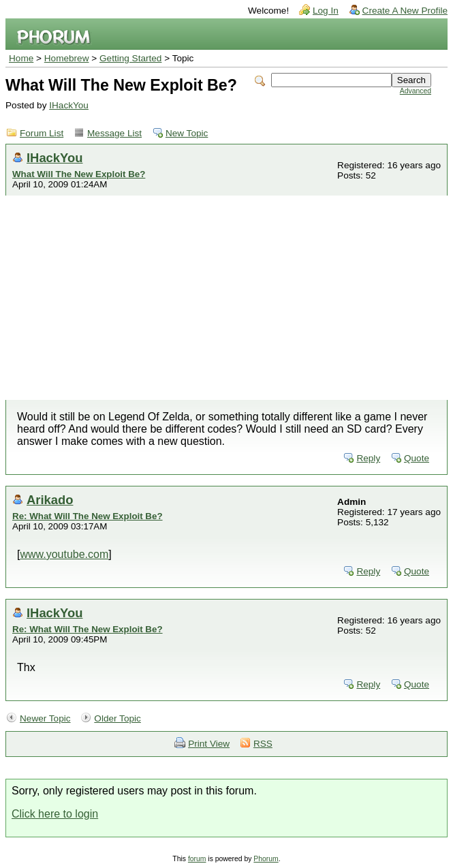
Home (21, 58)
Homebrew (67, 58)
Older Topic (118, 718)
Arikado (50, 500)
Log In (326, 11)
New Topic (187, 133)
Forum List (42, 133)
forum (197, 859)
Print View (209, 744)
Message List (114, 133)
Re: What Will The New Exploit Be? (88, 516)
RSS (263, 744)
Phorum (266, 859)
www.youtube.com (64, 554)
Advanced (416, 91)
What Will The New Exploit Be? (79, 174)
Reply (368, 458)
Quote (417, 458)
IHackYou (69, 105)
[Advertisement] (226, 298)
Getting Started (130, 58)
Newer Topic (45, 718)
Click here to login (55, 814)
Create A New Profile (405, 11)
